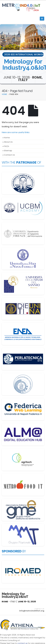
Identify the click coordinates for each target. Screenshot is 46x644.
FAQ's (6, 146)
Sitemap (8, 151)
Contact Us (9, 155)
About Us (8, 142)
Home (7, 138)
